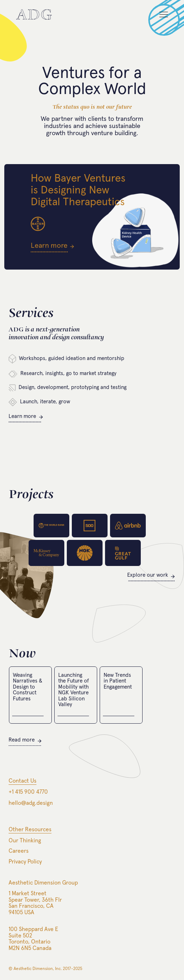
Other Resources (30, 829)
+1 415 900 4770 (28, 792)
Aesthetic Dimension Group (43, 883)
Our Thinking (25, 841)
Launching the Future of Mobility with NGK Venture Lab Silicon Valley (74, 690)
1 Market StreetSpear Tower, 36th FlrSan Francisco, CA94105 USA (35, 903)
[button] (160, 18)
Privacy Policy (25, 862)
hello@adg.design (31, 803)
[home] (34, 14)
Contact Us (23, 781)
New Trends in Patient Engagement (118, 681)
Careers (19, 851)
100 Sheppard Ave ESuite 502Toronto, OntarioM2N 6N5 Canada (33, 939)
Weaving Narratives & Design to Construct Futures (28, 687)
